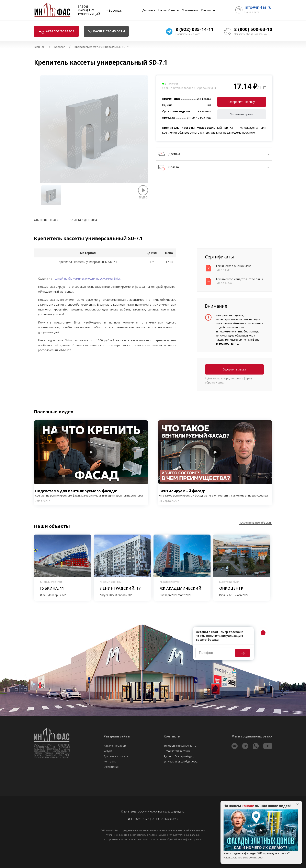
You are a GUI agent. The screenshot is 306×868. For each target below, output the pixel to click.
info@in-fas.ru (258, 7)
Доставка (149, 10)
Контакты (208, 10)
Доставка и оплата (116, 756)
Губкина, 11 (52, 588)
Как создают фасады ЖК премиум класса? (261, 855)
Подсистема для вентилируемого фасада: (91, 493)
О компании (190, 10)
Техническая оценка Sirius (234, 266)
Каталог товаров (115, 746)
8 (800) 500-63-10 (253, 29)
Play (91, 452)
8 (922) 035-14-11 (195, 29)
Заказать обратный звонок (251, 34)
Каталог (60, 47)
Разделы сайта (117, 736)
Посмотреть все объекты (256, 523)
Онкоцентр (231, 588)
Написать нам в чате (188, 34)
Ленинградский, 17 (120, 588)
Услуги (108, 751)
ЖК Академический (180, 588)
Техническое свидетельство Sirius (239, 279)
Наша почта (252, 12)
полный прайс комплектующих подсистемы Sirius (87, 278)
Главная (39, 47)
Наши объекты (169, 10)
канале (248, 806)
